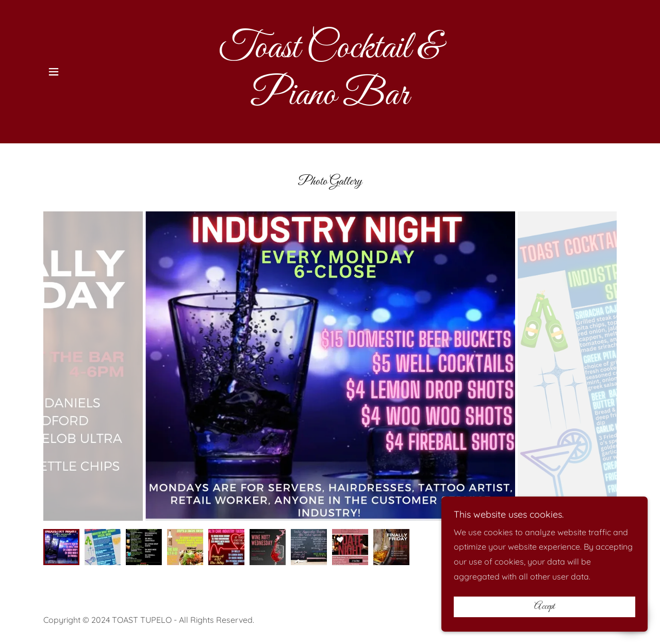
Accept (544, 607)
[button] (54, 72)
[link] (330, 101)
